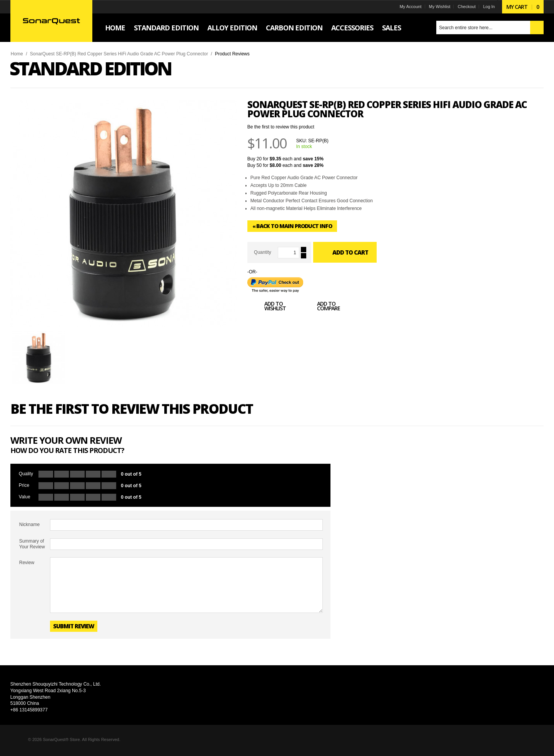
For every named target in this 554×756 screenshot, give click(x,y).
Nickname (30, 525)
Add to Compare (321, 307)
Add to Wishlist (267, 307)
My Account (410, 7)
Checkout (466, 7)
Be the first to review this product (281, 127)
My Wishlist (439, 7)
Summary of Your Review (33, 544)
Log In (488, 7)
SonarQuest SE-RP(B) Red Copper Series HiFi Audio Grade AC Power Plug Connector (119, 54)
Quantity (263, 252)
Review (27, 563)
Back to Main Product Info (293, 226)
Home (17, 54)
